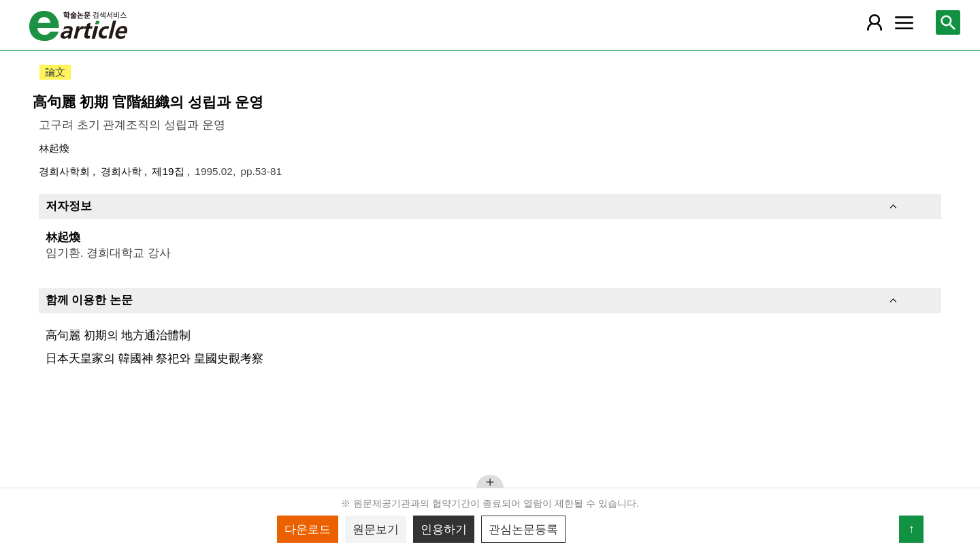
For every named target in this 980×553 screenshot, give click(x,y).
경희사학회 (66, 171)
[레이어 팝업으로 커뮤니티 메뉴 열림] (904, 22)
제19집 (169, 171)
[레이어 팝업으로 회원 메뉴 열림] (875, 22)
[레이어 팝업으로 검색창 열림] (948, 22)
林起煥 (54, 148)
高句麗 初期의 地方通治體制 (118, 335)
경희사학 (122, 171)
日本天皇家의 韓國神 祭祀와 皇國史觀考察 (154, 358)
